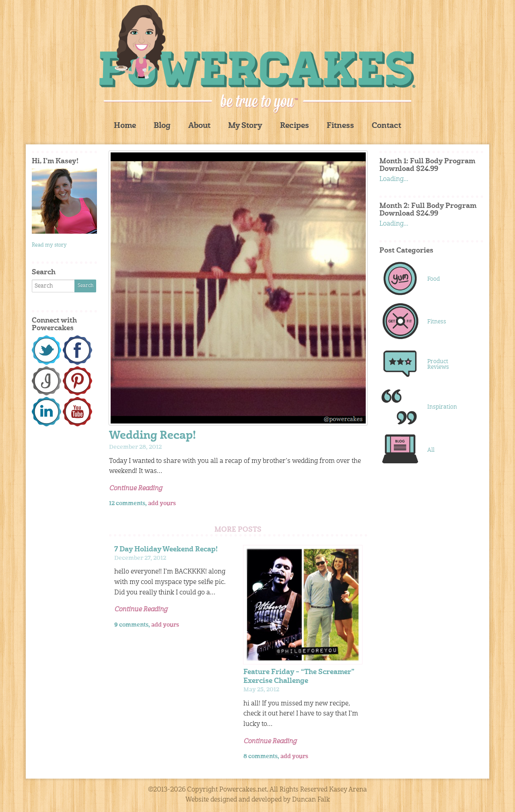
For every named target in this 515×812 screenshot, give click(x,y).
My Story (245, 126)
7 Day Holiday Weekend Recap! (166, 550)
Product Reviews (438, 364)
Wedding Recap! (152, 436)
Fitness (340, 126)
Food (434, 279)
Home (125, 126)
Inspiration (442, 407)
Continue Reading (136, 489)
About (199, 126)
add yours (162, 504)
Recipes (295, 126)
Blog (162, 126)
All (431, 450)
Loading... (394, 179)
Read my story (49, 245)
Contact (386, 126)
